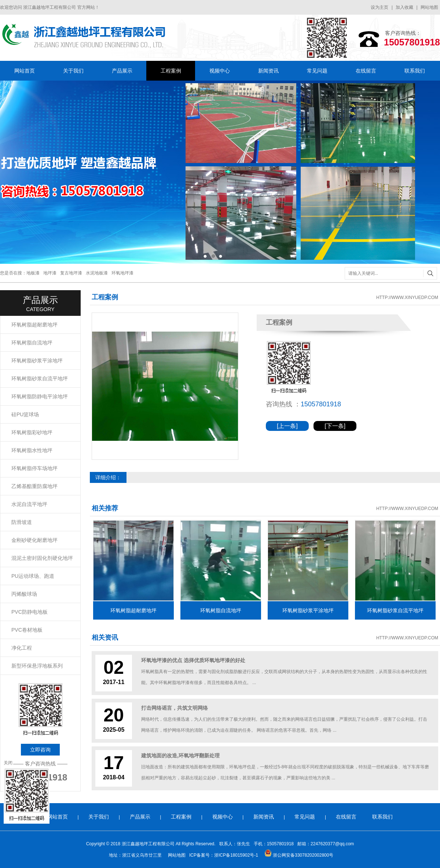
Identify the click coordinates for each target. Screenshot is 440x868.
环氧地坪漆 (122, 273)
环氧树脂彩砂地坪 (32, 432)
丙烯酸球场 (24, 594)
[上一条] (287, 426)
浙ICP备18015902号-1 (236, 855)
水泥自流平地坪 (29, 504)
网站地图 (429, 7)
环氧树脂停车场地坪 (34, 468)
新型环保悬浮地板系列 (37, 666)
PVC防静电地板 (30, 612)
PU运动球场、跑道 (33, 576)
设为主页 (379, 7)
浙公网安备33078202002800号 (299, 855)
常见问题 (317, 71)
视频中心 (220, 71)
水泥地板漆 (97, 273)
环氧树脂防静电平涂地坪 (40, 396)
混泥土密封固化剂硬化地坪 (42, 558)
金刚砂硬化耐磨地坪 (34, 540)
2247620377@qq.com (332, 844)
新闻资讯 (268, 71)
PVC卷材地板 (27, 630)
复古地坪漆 (71, 273)
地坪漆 (50, 273)
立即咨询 (40, 750)
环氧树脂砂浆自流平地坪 (40, 378)
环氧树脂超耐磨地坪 (34, 325)
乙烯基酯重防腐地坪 (34, 486)
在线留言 (366, 71)
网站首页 (25, 71)
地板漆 (33, 273)
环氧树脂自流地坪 (32, 343)
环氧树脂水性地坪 (32, 450)
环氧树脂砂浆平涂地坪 (37, 361)
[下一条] (335, 426)
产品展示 (122, 71)
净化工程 (22, 648)
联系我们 (415, 71)
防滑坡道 (22, 522)
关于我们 (73, 71)
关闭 (8, 763)
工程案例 (171, 71)
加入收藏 (404, 7)
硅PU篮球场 (25, 414)
